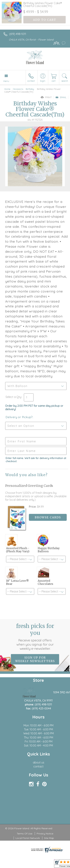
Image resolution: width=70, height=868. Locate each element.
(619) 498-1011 (18, 34)
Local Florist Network (28, 838)
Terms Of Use (25, 834)
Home (7, 89)
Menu (6, 81)
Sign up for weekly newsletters (35, 659)
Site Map (49, 838)
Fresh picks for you (35, 637)
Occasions (18, 89)
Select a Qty (13, 397)
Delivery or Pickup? (19, 417)
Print (46, 97)
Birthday (30, 89)
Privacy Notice (45, 834)
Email (61, 97)
